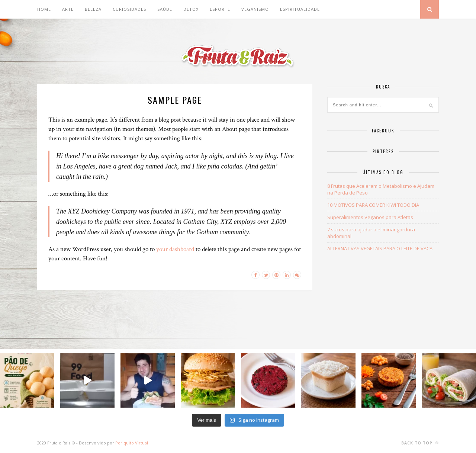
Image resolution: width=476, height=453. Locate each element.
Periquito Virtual (132, 443)
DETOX (191, 9)
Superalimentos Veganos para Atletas (370, 217)
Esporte (220, 9)
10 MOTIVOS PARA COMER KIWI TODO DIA (373, 205)
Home (44, 9)
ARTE (68, 9)
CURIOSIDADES (129, 9)
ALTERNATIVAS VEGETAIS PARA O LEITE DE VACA (380, 248)
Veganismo (255, 9)
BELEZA (93, 9)
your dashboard (175, 249)
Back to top (420, 443)
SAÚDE (165, 9)
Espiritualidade (300, 9)
